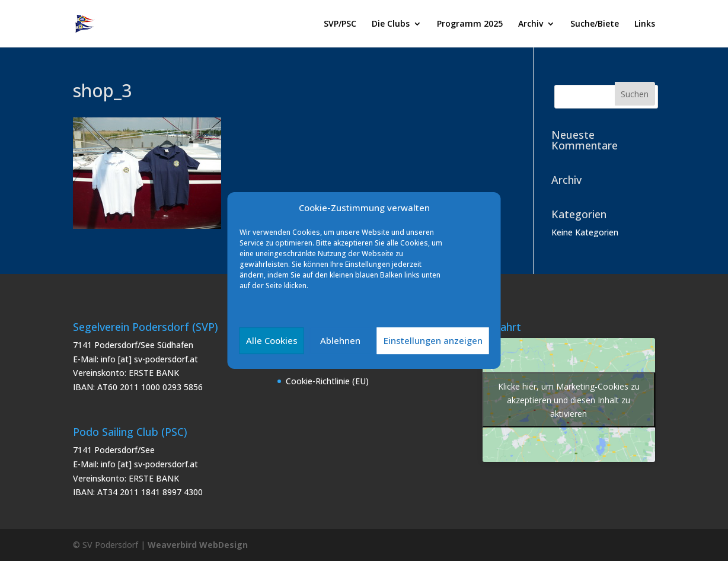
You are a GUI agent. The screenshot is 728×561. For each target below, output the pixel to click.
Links (645, 24)
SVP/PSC (340, 24)
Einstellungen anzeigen (433, 340)
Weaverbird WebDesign (198, 545)
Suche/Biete (595, 24)
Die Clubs (391, 24)
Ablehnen (340, 340)
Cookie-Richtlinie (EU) (327, 381)
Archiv (531, 24)
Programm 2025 (470, 24)
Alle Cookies (272, 340)
